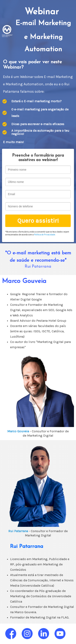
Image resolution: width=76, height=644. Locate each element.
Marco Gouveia (19, 431)
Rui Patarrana (19, 531)
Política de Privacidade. (45, 235)
